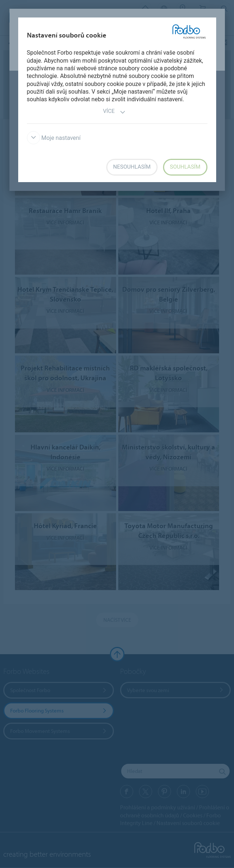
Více (114, 112)
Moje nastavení (54, 138)
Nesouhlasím (132, 167)
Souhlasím (185, 167)
